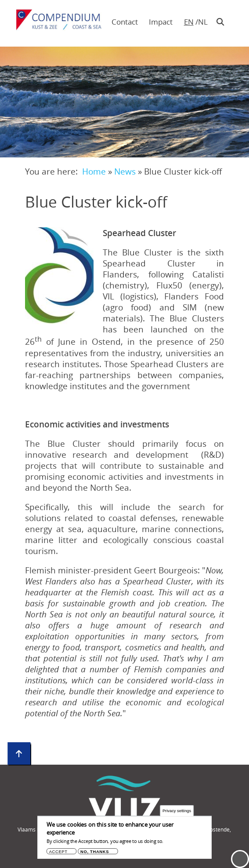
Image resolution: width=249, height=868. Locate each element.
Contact (125, 22)
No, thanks (95, 854)
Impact (161, 22)
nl (203, 22)
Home (94, 171)
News (125, 171)
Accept (58, 854)
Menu (240, 859)
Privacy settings (177, 813)
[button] (59, 276)
